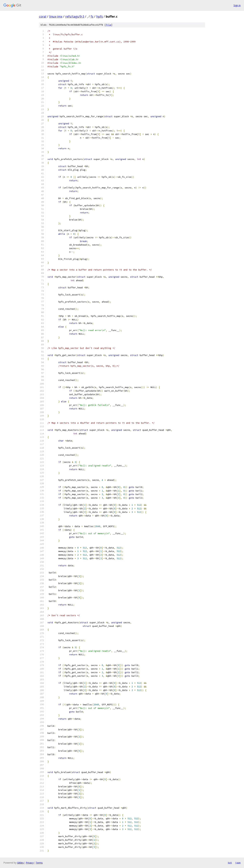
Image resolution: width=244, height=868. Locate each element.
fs (92, 16)
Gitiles (20, 863)
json (238, 863)
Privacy (30, 863)
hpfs (100, 16)
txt (230, 863)
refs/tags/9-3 (75, 16)
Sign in (237, 5)
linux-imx (56, 16)
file (108, 25)
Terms (39, 863)
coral (43, 16)
